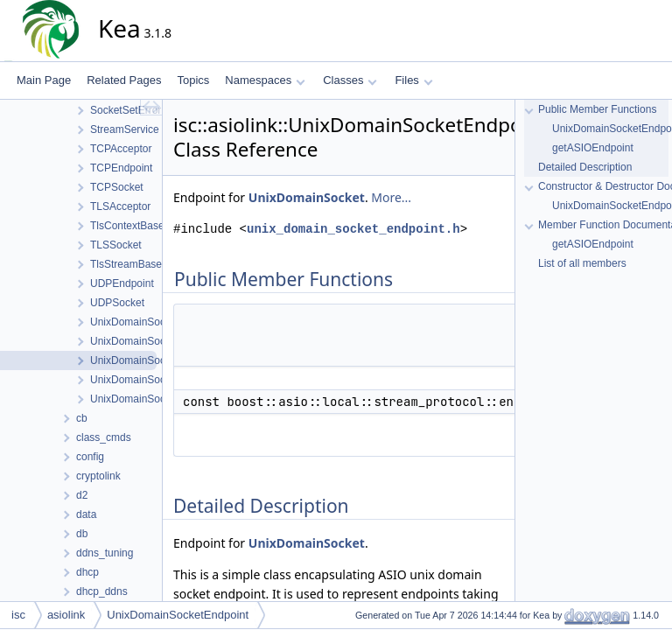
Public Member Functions (597, 109)
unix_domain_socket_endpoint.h (353, 229)
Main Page (44, 80)
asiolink (66, 615)
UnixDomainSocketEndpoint (178, 615)
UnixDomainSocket (307, 197)
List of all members (582, 263)
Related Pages (124, 80)
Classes (350, 80)
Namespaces (265, 80)
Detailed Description (585, 167)
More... (391, 197)
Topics (193, 80)
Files (413, 80)
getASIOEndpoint (593, 148)
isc (18, 615)
